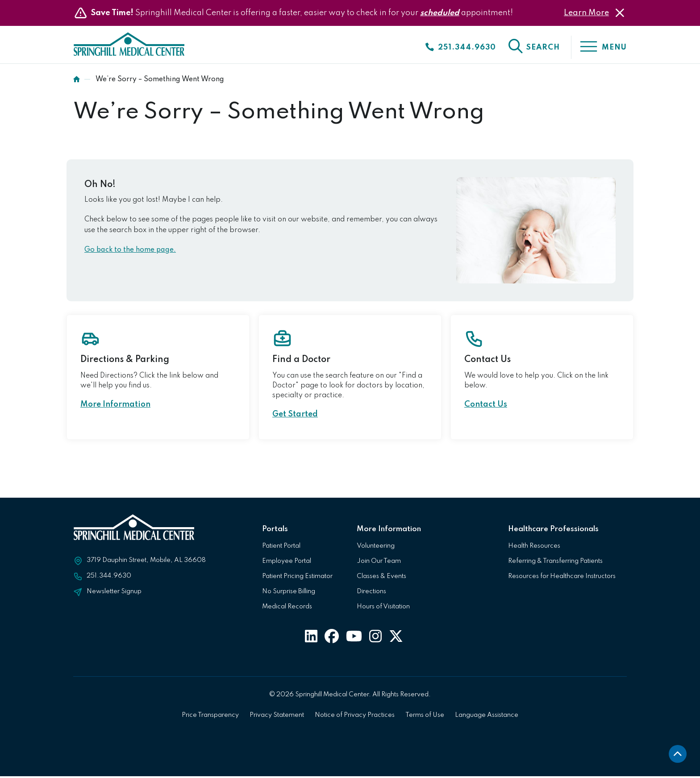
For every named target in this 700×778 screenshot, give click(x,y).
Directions (371, 593)
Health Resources (534, 548)
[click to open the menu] (599, 47)
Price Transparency (210, 717)
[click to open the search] (533, 47)
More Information (115, 406)
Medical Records (287, 608)
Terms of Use (425, 717)
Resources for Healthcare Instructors (562, 578)
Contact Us (486, 406)
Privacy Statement (277, 717)
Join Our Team (379, 563)
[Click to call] (460, 48)
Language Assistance (487, 717)
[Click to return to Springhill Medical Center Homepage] (135, 48)
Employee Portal (287, 563)
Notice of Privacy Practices (355, 717)
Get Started (295, 416)
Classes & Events (381, 578)
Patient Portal (281, 548)
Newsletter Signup (114, 593)
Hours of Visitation (383, 608)
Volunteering (376, 548)
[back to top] (678, 756)
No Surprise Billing (289, 593)
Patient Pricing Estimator (297, 578)
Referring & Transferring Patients (555, 563)
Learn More (586, 13)
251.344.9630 (109, 578)
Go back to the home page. (130, 252)
